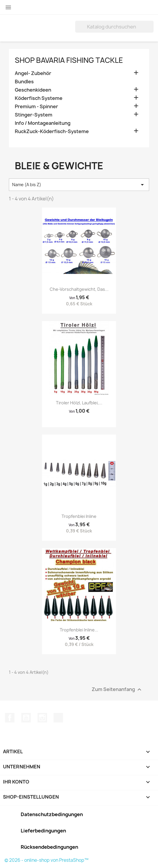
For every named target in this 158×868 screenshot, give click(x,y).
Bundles (24, 82)
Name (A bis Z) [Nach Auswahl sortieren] (79, 185)
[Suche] (114, 27)
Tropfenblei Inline (79, 516)
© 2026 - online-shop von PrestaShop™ (46, 860)
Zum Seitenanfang (117, 689)
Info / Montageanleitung (43, 123)
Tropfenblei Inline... (79, 630)
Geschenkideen (33, 90)
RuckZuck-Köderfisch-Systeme (52, 131)
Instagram (42, 718)
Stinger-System (34, 115)
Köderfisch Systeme (39, 98)
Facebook (10, 718)
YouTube (26, 718)
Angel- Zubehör (33, 73)
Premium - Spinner (36, 107)
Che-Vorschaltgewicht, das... (79, 289)
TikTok (58, 718)
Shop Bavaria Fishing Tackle (69, 60)
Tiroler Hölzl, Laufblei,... (79, 403)
